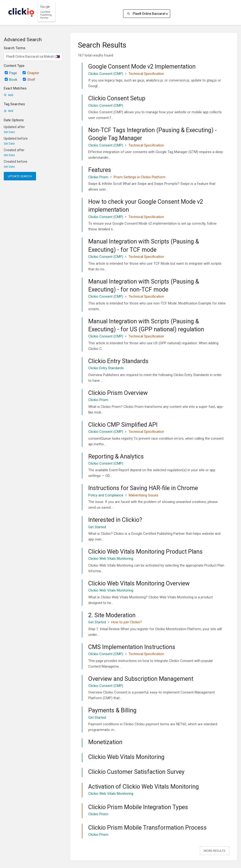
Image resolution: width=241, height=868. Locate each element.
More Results (215, 851)
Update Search (20, 176)
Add (8, 95)
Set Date (9, 132)
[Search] (129, 14)
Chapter (31, 73)
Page (11, 73)
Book (11, 80)
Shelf (29, 80)
